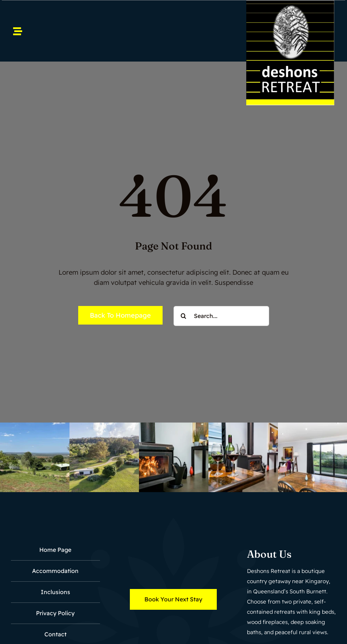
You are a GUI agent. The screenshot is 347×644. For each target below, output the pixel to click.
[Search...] (221, 316)
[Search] (184, 316)
